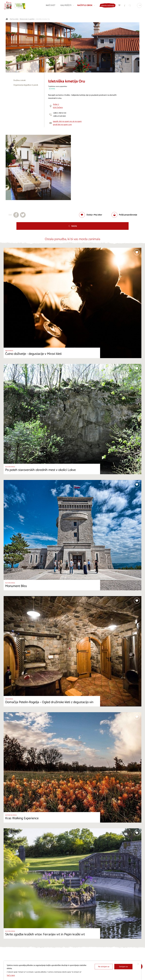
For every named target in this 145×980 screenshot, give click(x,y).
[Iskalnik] (130, 6)
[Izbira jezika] (139, 6)
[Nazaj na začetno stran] (8, 6)
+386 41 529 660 (59, 116)
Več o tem (11, 975)
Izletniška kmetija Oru (43, 19)
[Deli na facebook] (16, 215)
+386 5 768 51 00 (60, 113)
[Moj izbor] (119, 6)
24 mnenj (52, 89)
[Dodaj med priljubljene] (91, 215)
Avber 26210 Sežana (58, 106)
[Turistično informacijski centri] (124, 6)
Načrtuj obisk (14, 19)
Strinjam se (123, 967)
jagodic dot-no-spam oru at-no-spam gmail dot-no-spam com (67, 123)
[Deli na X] (23, 215)
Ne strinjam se (104, 967)
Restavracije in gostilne (27, 19)
